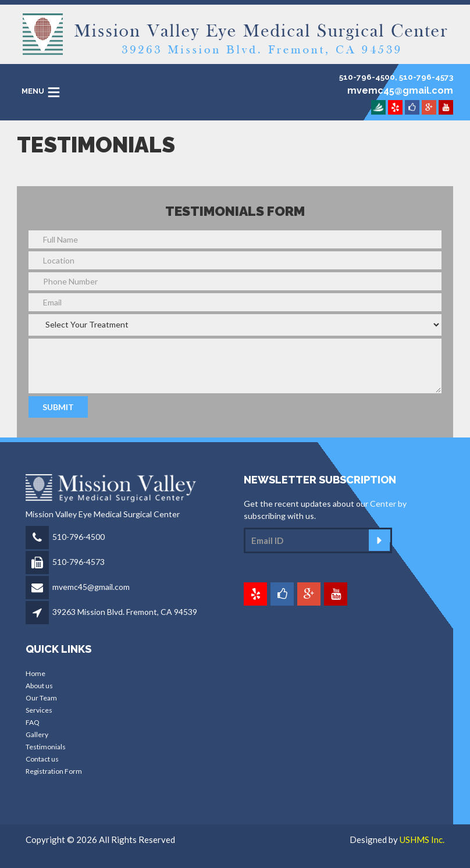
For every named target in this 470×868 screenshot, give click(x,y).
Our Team (41, 698)
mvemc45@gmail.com (91, 587)
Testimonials (46, 747)
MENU (33, 91)
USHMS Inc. (422, 839)
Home (35, 673)
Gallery (37, 734)
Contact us (42, 759)
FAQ (33, 722)
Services (39, 710)
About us (39, 686)
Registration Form (54, 771)
